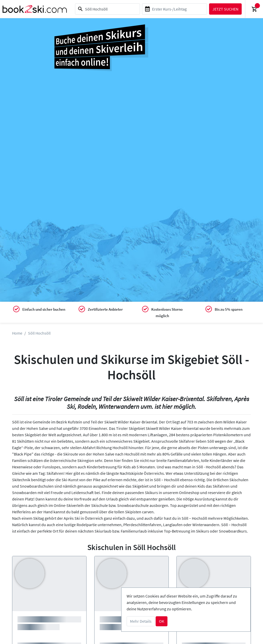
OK (162, 621)
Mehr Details (141, 621)
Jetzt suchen (225, 9)
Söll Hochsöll (39, 333)
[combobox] (107, 9)
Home (17, 333)
